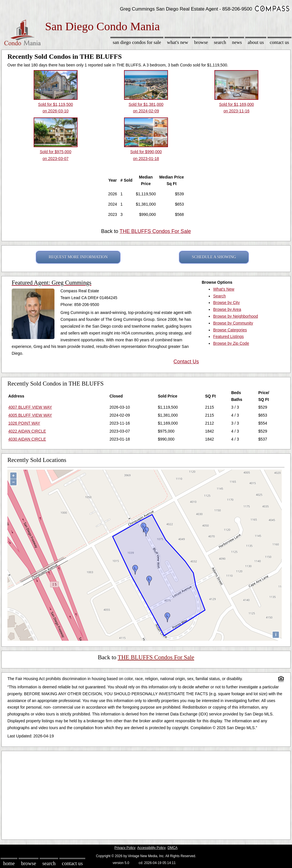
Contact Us (279, 42)
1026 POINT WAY (24, 423)
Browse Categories (230, 330)
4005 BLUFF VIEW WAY (30, 415)
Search (220, 42)
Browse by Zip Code (231, 343)
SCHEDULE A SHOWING (214, 257)
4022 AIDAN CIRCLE (27, 431)
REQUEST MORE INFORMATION (78, 257)
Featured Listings (228, 336)
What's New (178, 42)
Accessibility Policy (151, 848)
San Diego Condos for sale (137, 42)
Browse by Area (227, 309)
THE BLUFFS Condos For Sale (155, 231)
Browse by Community (233, 323)
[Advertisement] (146, 794)
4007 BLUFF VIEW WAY (30, 407)
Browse (201, 42)
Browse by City (226, 303)
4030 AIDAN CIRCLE (27, 439)
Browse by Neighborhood (235, 316)
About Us (256, 42)
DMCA (173, 848)
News (237, 42)
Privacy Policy (125, 848)
